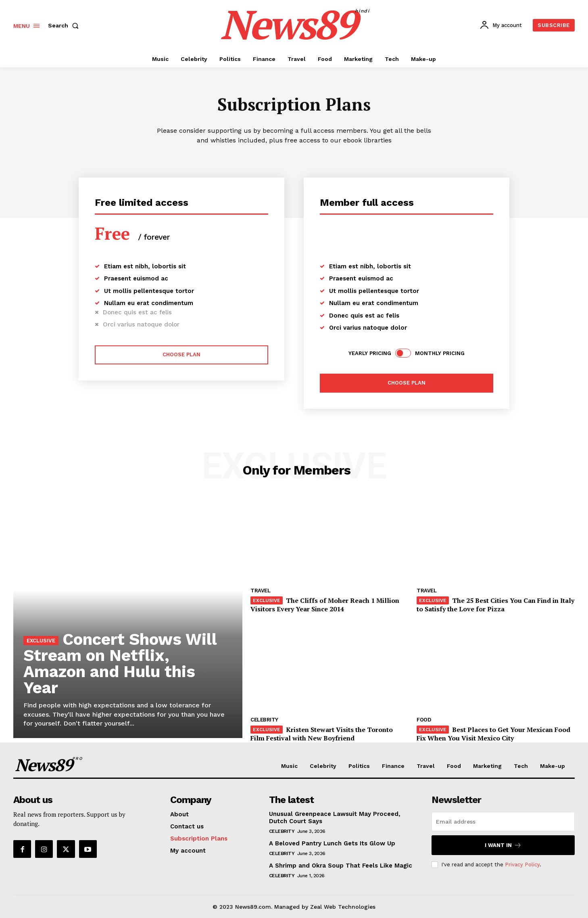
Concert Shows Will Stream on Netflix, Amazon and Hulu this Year (120, 664)
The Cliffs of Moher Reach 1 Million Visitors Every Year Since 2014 (325, 605)
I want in (503, 845)
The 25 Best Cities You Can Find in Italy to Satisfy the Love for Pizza (495, 605)
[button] (65, 25)
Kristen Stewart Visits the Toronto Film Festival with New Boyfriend (322, 734)
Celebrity (264, 720)
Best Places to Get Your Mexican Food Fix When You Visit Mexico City (493, 734)
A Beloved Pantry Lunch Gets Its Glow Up (332, 843)
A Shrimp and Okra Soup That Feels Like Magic (341, 866)
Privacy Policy (522, 864)
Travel (260, 591)
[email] (503, 822)
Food (424, 720)
